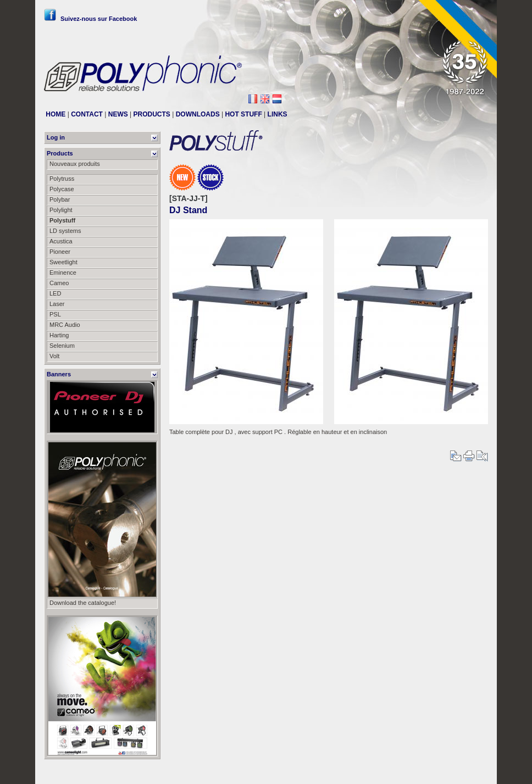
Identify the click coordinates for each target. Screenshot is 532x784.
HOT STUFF (243, 114)
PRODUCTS (152, 114)
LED (55, 293)
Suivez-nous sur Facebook (90, 19)
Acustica (61, 241)
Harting (59, 335)
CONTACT (87, 114)
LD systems (65, 231)
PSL (55, 314)
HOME (56, 114)
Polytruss (62, 179)
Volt (54, 356)
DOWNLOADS (198, 114)
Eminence (63, 273)
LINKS (278, 114)
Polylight (61, 210)
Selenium (62, 346)
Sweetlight (63, 262)
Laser (57, 304)
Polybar (60, 199)
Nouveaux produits (75, 164)
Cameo (59, 283)
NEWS (118, 114)
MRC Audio (65, 325)
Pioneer (60, 252)
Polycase (62, 189)
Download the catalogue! (83, 603)
